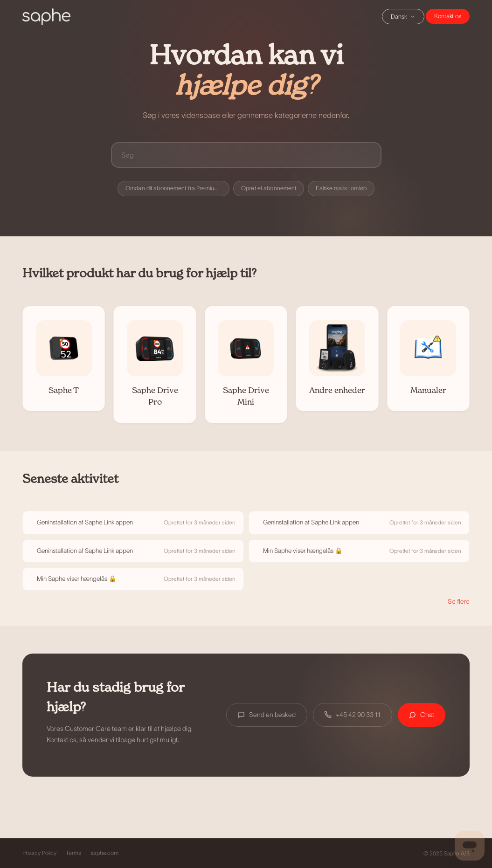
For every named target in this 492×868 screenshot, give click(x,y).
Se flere (459, 601)
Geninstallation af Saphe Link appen (85, 522)
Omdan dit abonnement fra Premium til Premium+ (177, 188)
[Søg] (246, 155)
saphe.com (104, 853)
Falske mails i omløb (341, 188)
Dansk (403, 17)
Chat (448, 16)
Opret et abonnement (269, 188)
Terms (73, 853)
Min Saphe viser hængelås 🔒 (303, 551)
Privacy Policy (39, 853)
